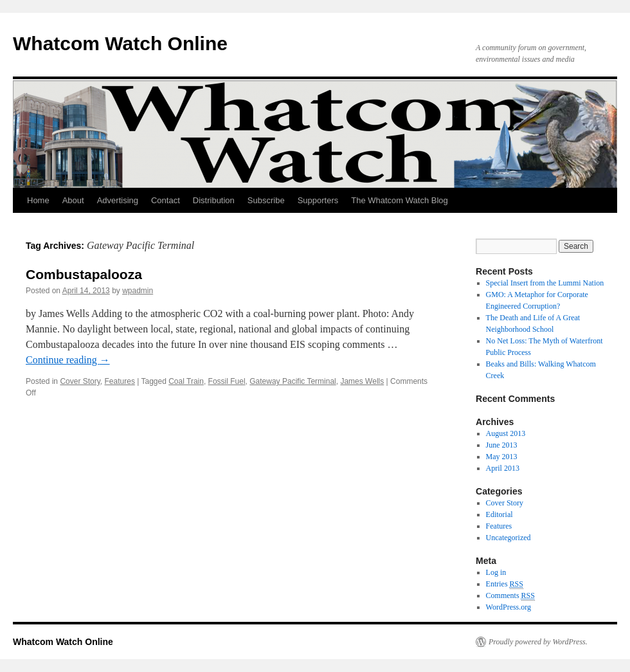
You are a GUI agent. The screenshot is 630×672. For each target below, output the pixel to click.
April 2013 (503, 468)
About (73, 200)
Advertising (118, 200)
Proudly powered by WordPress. (538, 642)
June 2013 (502, 445)
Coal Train (186, 381)
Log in (496, 572)
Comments (510, 596)
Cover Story (80, 381)
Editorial (500, 514)
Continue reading (68, 360)
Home (38, 200)
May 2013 (502, 457)
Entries (505, 584)
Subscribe (266, 200)
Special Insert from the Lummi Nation (545, 283)
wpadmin (138, 291)
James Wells (362, 381)
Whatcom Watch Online (120, 43)
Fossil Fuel (227, 381)
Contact (166, 200)
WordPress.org (509, 607)
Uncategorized (509, 538)
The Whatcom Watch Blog (400, 200)
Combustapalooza (84, 274)
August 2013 (506, 433)
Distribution (214, 200)
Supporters (318, 200)
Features (120, 381)
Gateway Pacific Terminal (293, 381)
